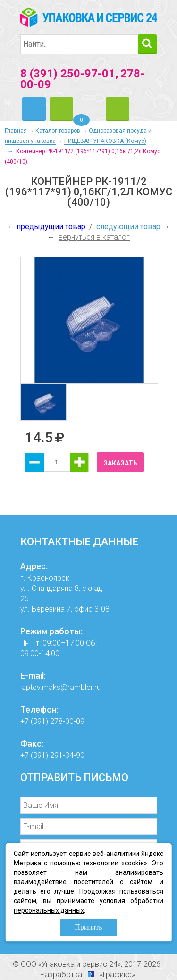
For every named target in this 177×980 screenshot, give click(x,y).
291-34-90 (67, 755)
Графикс (117, 975)
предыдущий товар (51, 227)
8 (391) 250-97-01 (68, 74)
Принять (88, 927)
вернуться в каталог (94, 237)
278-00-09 (67, 721)
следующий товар (128, 227)
